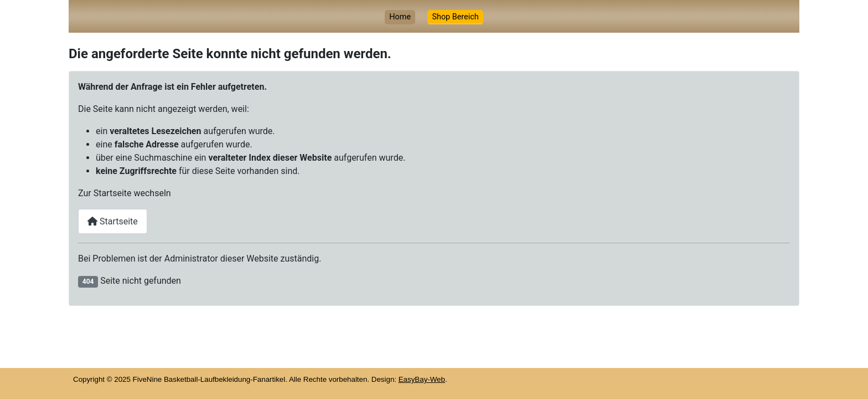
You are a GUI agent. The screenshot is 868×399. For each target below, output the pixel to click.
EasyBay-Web (422, 379)
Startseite (113, 221)
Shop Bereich (455, 17)
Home (400, 17)
